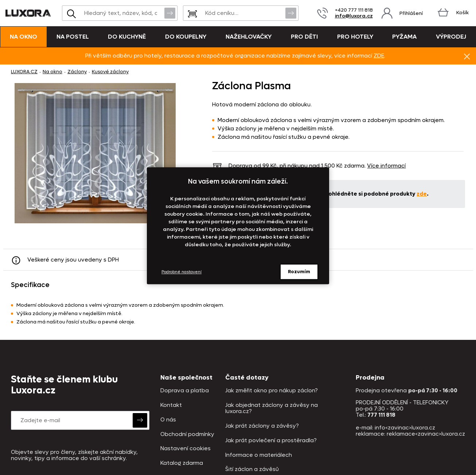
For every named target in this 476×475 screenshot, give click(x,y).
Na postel (73, 37)
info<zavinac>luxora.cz (405, 428)
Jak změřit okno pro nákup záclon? (272, 391)
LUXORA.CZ (24, 72)
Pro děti (304, 37)
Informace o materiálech (259, 455)
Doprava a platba (185, 391)
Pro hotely (355, 37)
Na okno (24, 37)
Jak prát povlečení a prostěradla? (271, 441)
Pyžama (404, 37)
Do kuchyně (127, 37)
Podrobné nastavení (182, 272)
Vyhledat (170, 13)
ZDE (379, 56)
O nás (168, 420)
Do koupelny (186, 37)
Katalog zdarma (182, 463)
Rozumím (299, 272)
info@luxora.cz (354, 16)
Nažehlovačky (249, 37)
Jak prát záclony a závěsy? (262, 426)
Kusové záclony (110, 72)
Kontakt (171, 405)
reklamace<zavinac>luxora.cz (426, 434)
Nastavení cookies (186, 449)
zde (422, 194)
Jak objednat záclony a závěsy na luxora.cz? (272, 409)
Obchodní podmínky (187, 434)
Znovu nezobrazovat (467, 56)
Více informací (386, 166)
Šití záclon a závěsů (252, 469)
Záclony (77, 72)
